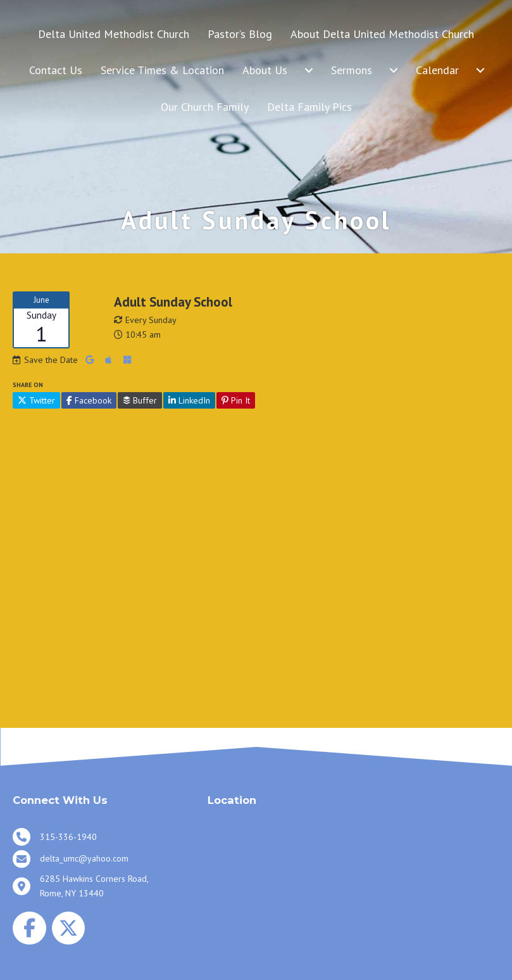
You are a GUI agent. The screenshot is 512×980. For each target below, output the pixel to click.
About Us (265, 70)
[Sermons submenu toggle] (394, 70)
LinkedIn (189, 400)
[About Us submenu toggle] (309, 70)
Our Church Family (205, 107)
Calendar (437, 70)
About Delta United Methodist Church (382, 34)
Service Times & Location (162, 70)
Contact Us (56, 70)
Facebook (89, 400)
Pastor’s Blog (240, 34)
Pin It (236, 400)
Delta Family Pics (309, 107)
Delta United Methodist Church (114, 34)
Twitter (36, 400)
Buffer (140, 400)
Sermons (352, 70)
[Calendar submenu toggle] (480, 70)
